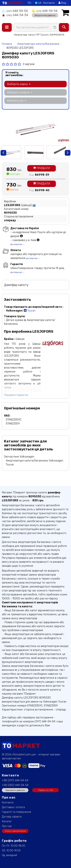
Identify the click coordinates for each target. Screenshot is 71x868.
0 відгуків (29, 64)
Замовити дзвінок (15, 790)
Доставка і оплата (13, 807)
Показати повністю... (17, 395)
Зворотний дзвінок (45, 15)
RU (30, 3)
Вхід (62, 3)
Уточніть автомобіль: (14, 74)
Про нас (7, 826)
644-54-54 (15, 11)
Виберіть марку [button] (19, 84)
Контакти (49, 3)
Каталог (7, 821)
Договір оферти (12, 817)
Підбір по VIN (46, 790)
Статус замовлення (15, 831)
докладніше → (18, 244)
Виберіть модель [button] (20, 92)
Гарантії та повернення (16, 812)
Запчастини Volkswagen (19, 457)
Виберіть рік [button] (17, 101)
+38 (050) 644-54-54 (15, 785)
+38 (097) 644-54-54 (15, 780)
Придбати (42, 168)
